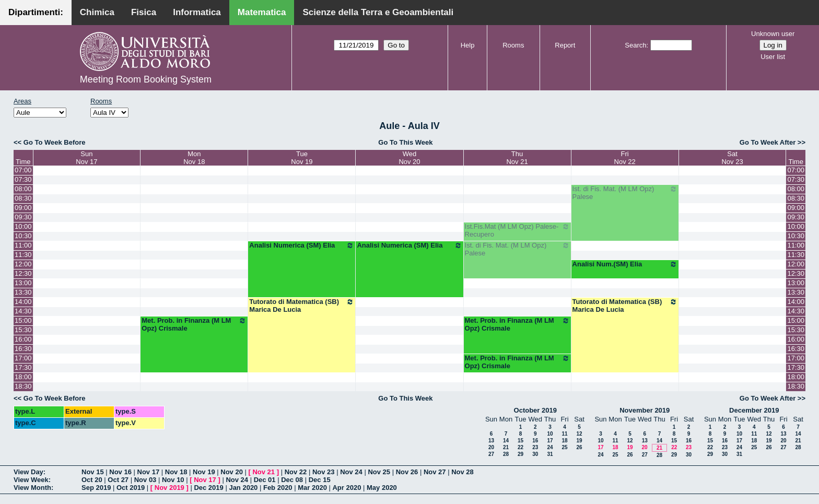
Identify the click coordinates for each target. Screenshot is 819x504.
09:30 (23, 217)
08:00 (23, 189)
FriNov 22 (625, 158)
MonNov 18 (194, 158)
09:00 (23, 208)
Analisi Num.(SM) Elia (625, 264)
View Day (28, 472)
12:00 (23, 264)
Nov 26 (407, 472)
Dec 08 (292, 480)
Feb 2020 (278, 488)
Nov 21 (264, 472)
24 (550, 447)
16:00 (23, 339)
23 (535, 447)
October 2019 (535, 410)
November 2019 (645, 410)
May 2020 (382, 488)
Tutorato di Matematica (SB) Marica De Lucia (302, 306)
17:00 (23, 358)
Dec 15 (320, 480)
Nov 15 (93, 472)
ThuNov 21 (517, 158)
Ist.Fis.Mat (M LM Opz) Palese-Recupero (517, 230)
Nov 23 (324, 472)
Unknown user (773, 34)
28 (506, 454)
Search (635, 45)
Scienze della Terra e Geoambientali (378, 12)
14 (506, 441)
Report (565, 45)
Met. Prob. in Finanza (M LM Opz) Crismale (194, 324)
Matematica (262, 12)
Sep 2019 (96, 488)
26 (579, 447)
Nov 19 (204, 472)
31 (550, 454)
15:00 (23, 320)
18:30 (23, 386)
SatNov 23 (732, 158)
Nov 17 (149, 472)
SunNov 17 (86, 158)
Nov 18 (176, 472)
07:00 (23, 170)
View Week (31, 480)
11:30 (23, 255)
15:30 (23, 330)
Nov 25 (379, 472)
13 (491, 441)
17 (550, 441)
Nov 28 (463, 472)
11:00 (23, 245)
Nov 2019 (169, 488)
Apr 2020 (347, 488)
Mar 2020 (312, 488)
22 (520, 447)
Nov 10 (173, 480)
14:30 (23, 311)
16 (535, 441)
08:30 (23, 198)
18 (564, 441)
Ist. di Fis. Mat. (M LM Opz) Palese (625, 193)
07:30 (23, 179)
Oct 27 (118, 480)
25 (564, 447)
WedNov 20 (409, 158)
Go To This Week (405, 142)
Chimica (97, 12)
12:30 (23, 273)
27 (491, 454)
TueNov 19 (302, 158)
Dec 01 (265, 480)
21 (506, 447)
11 (564, 434)
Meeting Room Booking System (146, 79)
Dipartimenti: (36, 12)
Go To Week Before (55, 142)
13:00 (23, 283)
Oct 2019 (131, 488)
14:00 (23, 302)
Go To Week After (768, 142)
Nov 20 (232, 472)
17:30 (23, 367)
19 (579, 441)
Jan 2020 (243, 488)
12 (579, 434)
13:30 (23, 292)
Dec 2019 (208, 488)
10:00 (23, 226)
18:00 (23, 377)
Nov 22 (296, 472)
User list (773, 57)
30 (535, 454)
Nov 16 (120, 472)
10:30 (23, 236)
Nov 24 (351, 472)
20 (491, 447)
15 (520, 441)
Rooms (513, 45)
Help (468, 45)
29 (520, 454)
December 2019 (754, 410)
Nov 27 (435, 472)
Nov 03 (145, 480)
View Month (32, 488)
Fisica (144, 12)
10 (550, 434)
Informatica (197, 12)
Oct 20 (92, 480)
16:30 (23, 349)
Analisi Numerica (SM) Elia (302, 245)
